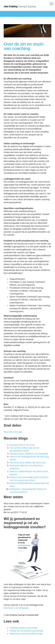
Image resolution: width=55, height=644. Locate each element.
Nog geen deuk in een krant (22, 445)
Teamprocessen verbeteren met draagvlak (29, 454)
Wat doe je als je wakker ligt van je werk (28, 463)
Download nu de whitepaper (16, 608)
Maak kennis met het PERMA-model (26, 634)
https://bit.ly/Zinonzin (13, 432)
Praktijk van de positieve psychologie (26, 631)
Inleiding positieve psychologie (23, 628)
